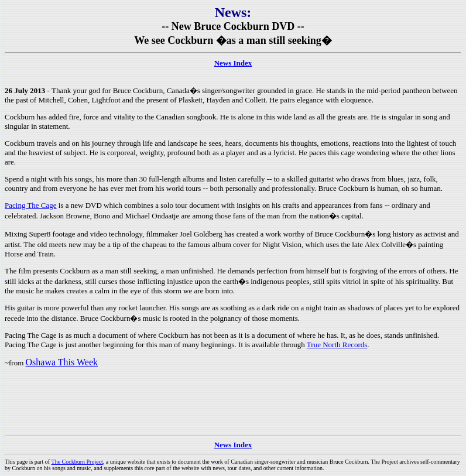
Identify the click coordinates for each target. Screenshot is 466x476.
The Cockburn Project (77, 462)
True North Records (337, 345)
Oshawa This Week (62, 362)
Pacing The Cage (31, 205)
